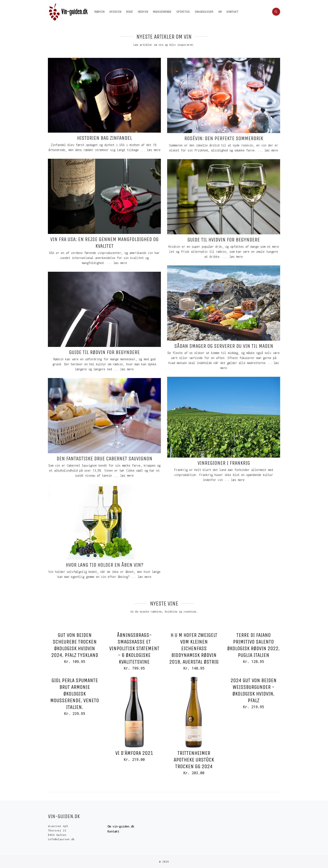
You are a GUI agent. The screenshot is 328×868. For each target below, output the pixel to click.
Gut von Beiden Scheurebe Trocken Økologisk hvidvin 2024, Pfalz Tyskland (75, 645)
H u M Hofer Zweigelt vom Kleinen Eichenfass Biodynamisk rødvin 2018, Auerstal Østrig (194, 648)
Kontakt (232, 12)
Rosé (129, 12)
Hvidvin (115, 12)
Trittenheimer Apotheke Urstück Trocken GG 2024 (194, 760)
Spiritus (183, 12)
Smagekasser (204, 12)
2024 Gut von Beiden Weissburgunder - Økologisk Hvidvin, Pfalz (254, 690)
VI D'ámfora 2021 (134, 753)
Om (220, 12)
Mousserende (162, 12)
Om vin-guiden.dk (121, 826)
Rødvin (99, 12)
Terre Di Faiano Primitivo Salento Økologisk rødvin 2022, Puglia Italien (253, 645)
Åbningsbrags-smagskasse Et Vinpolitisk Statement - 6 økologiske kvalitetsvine (134, 648)
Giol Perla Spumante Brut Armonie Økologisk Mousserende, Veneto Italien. (75, 694)
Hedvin (143, 12)
